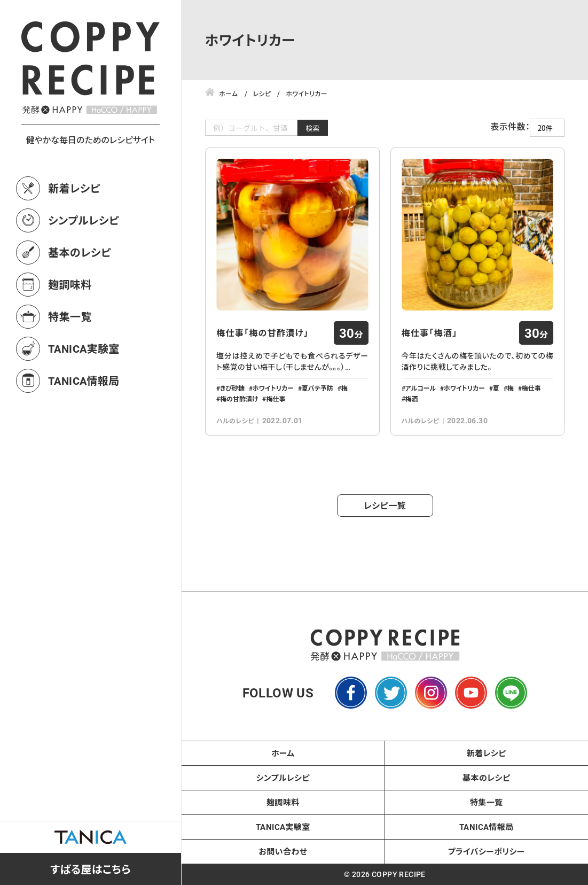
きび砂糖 (232, 388)
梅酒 (412, 399)
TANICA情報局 (84, 381)
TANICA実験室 (84, 348)
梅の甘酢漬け (239, 399)
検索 (313, 128)
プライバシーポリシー (487, 851)
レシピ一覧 (385, 505)
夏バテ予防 (317, 388)
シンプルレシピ (84, 220)
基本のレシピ (80, 252)
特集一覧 (70, 316)
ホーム (283, 753)
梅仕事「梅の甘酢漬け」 (262, 333)
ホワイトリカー (273, 388)
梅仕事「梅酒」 (430, 333)
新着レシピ (74, 188)
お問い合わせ (283, 851)
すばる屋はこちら (91, 869)
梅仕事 (276, 399)
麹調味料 (70, 284)
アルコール (421, 388)
